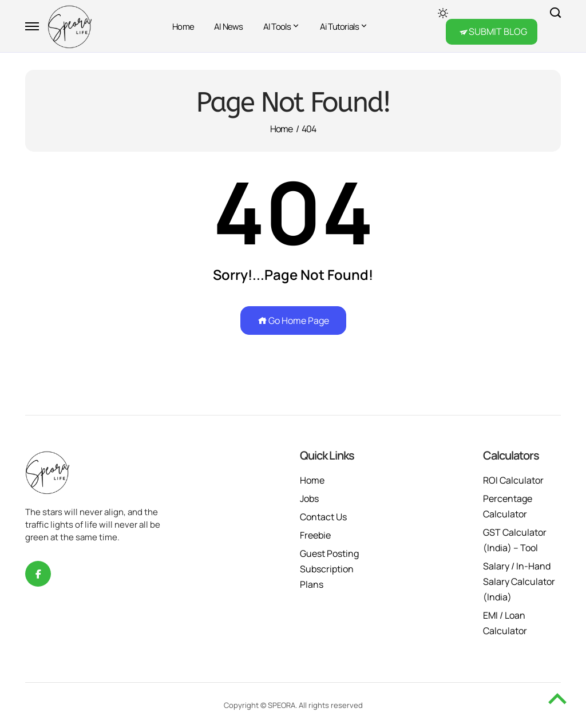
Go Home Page (293, 321)
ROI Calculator (513, 480)
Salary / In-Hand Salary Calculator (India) (519, 581)
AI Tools (277, 27)
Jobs (309, 498)
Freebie (315, 535)
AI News (229, 27)
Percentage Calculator (508, 506)
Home (183, 27)
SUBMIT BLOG (498, 31)
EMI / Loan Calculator (505, 623)
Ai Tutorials (340, 27)
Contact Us (323, 517)
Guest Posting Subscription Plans (329, 569)
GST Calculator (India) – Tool (515, 540)
